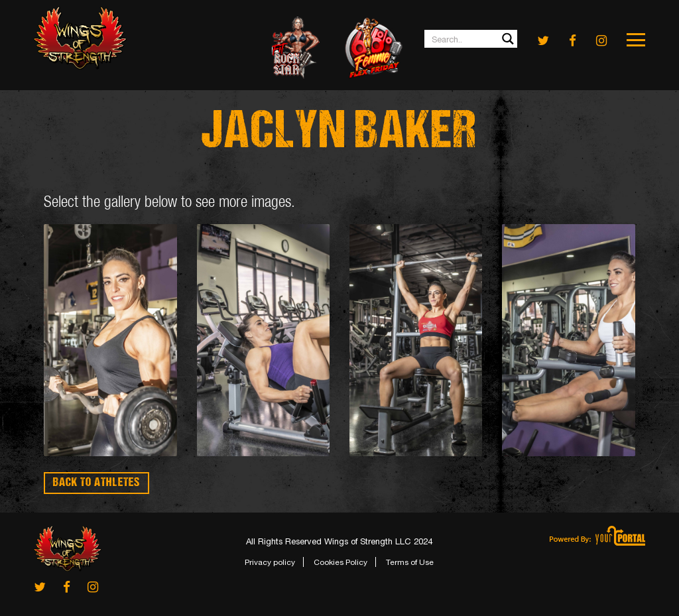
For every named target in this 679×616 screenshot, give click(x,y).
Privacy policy (270, 562)
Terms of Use (410, 562)
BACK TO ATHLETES (96, 483)
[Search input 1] (471, 39)
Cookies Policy (340, 562)
